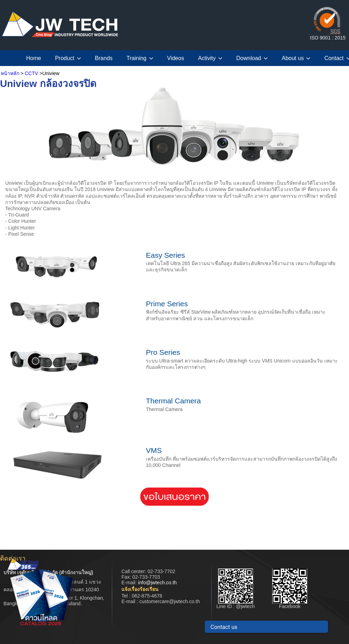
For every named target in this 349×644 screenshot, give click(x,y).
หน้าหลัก (10, 73)
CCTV (31, 73)
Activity (210, 58)
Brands (104, 58)
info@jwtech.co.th (157, 583)
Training (140, 58)
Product (68, 58)
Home (34, 58)
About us (296, 58)
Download (252, 58)
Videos (176, 58)
